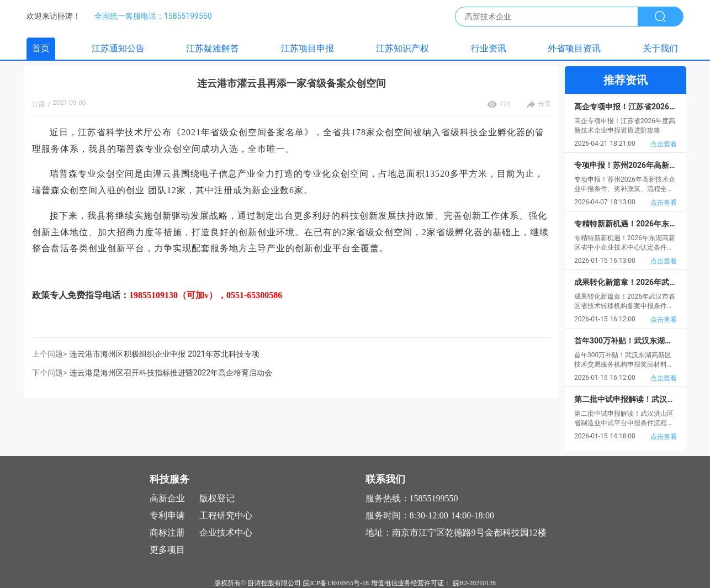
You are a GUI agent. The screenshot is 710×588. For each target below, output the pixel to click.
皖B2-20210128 (474, 583)
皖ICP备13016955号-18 (336, 583)
